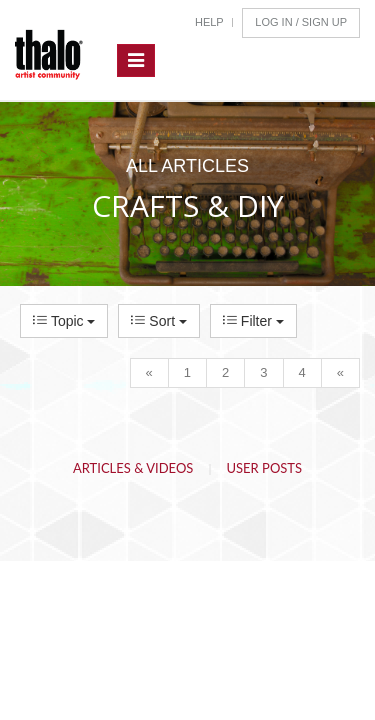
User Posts (265, 468)
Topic (64, 321)
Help (209, 22)
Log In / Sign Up (301, 22)
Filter (253, 321)
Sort (158, 321)
